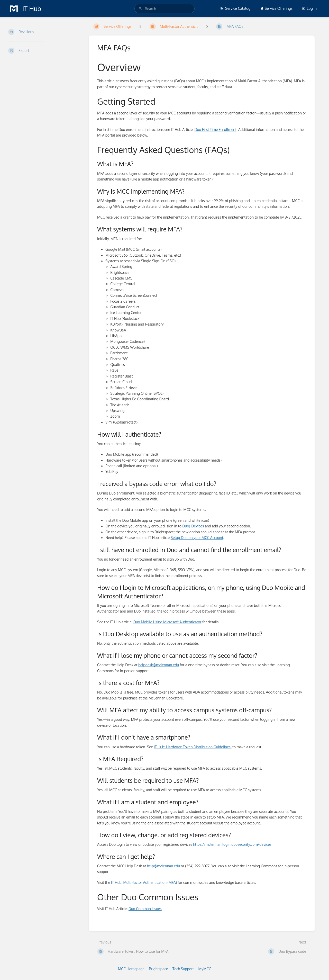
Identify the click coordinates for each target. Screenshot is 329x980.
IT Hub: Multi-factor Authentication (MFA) (144, 882)
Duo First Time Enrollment (215, 129)
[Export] (44, 51)
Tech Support (183, 969)
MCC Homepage (131, 969)
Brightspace (158, 969)
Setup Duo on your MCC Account (197, 538)
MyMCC (205, 969)
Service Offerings (276, 8)
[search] (164, 9)
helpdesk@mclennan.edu (159, 665)
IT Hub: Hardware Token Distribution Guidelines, (193, 747)
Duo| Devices (193, 526)
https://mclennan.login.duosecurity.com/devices (232, 844)
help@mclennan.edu (163, 866)
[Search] (140, 9)
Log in (309, 8)
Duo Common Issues (145, 909)
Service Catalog (235, 8)
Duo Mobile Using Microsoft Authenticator (167, 622)
